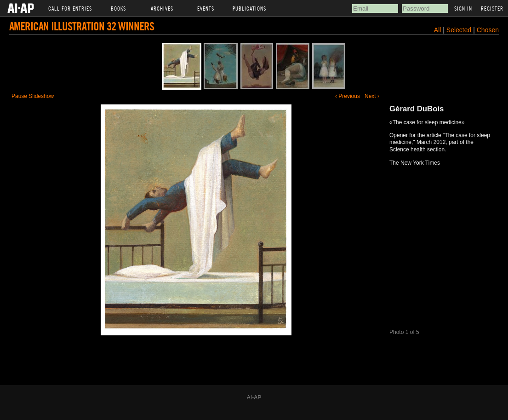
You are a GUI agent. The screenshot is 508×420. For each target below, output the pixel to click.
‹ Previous (348, 96)
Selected (460, 30)
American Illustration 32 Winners (82, 26)
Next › (372, 96)
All (438, 30)
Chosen (488, 30)
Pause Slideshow (33, 96)
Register (492, 8)
